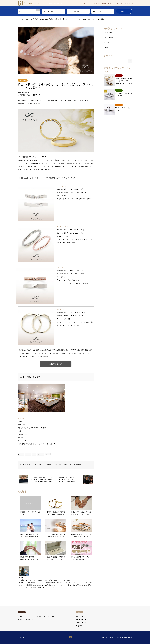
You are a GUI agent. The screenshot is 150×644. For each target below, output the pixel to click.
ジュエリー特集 (108, 38)
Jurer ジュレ (62, 267)
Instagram (21, 638)
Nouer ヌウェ (62, 186)
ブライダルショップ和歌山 (39, 464)
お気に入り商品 (129, 3)
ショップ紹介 (108, 33)
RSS (23, 638)
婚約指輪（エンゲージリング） (45, 616)
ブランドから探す (86, 3)
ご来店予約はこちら (56, 364)
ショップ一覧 (118, 3)
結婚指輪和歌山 (77, 464)
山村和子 (34, 95)
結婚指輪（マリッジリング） (26, 620)
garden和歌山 (22, 418)
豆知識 (106, 48)
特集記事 (97, 3)
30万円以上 (80, 626)
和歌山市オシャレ (52, 464)
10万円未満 (80, 616)
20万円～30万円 (81, 623)
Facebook (18, 638)
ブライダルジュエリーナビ (115, 638)
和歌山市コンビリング (65, 464)
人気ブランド (23, 80)
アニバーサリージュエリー (26, 616)
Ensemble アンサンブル (65, 227)
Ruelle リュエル (63, 309)
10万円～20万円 (81, 620)
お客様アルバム (107, 3)
